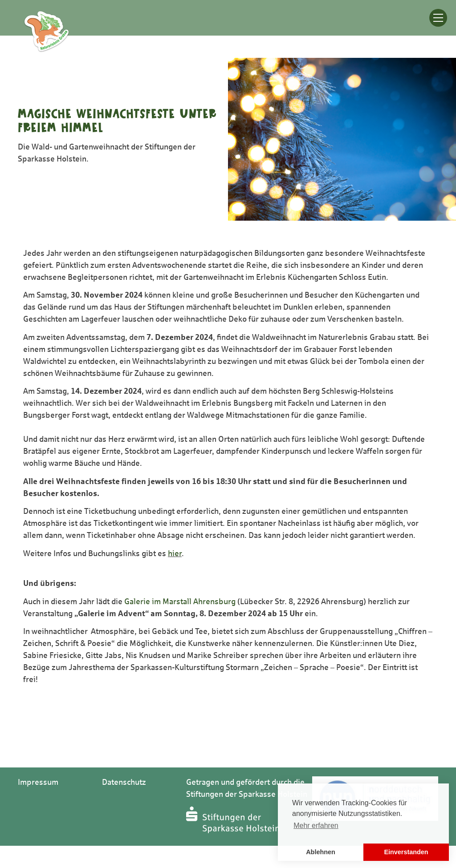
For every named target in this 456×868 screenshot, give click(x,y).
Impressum (38, 782)
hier (175, 553)
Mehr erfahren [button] (316, 826)
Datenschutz (124, 782)
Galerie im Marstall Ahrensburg (180, 602)
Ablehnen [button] (321, 852)
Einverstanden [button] (406, 852)
